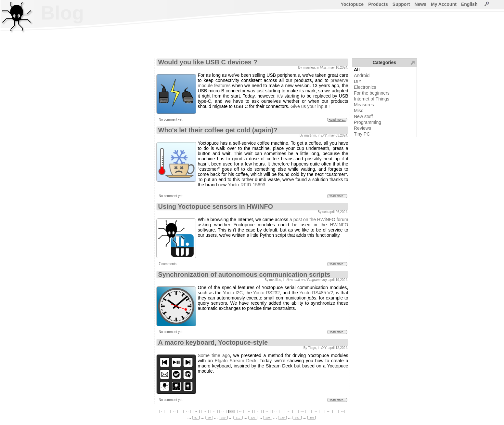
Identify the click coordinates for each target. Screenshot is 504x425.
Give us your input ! (310, 106)
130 (268, 418)
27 (276, 412)
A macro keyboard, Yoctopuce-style (213, 342)
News (420, 4)
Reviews (362, 128)
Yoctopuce (352, 4)
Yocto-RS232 (266, 293)
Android (362, 75)
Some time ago (214, 355)
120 (253, 418)
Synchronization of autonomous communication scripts (244, 274)
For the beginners (372, 93)
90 (209, 418)
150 (297, 418)
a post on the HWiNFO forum (319, 219)
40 (302, 412)
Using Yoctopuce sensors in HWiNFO (216, 206)
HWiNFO (339, 225)
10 (174, 412)
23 (240, 412)
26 (267, 412)
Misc (359, 111)
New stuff (363, 116)
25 (258, 412)
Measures (364, 105)
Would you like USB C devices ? (208, 62)
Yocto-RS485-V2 (316, 293)
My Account (444, 4)
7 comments (168, 264)
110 (238, 418)
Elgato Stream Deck (236, 361)
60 (329, 412)
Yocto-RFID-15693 (246, 185)
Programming (368, 122)
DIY (358, 81)
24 (249, 412)
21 (223, 412)
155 (312, 418)
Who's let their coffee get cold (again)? (218, 130)
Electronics (365, 87)
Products (378, 4)
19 (205, 412)
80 (196, 418)
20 (214, 412)
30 (289, 412)
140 (282, 418)
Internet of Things (372, 99)
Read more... (337, 120)
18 (196, 412)
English (469, 4)
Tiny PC (362, 134)
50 (315, 412)
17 (187, 412)
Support (401, 4)
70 (342, 412)
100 (223, 418)
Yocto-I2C (233, 293)
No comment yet (171, 120)
